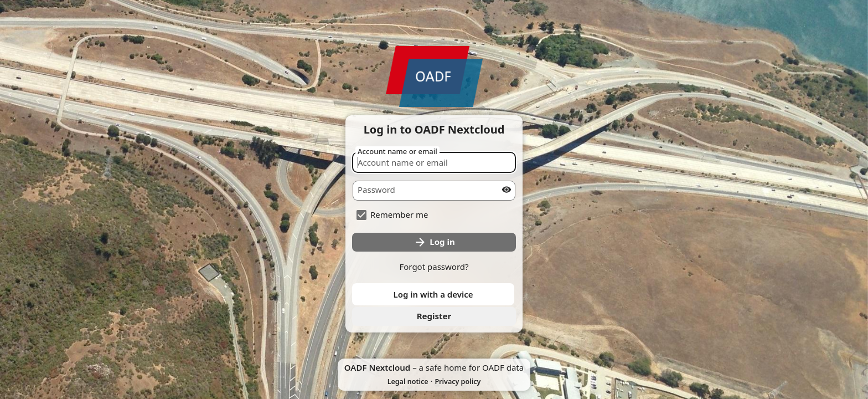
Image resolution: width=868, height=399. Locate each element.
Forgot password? (434, 267)
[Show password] (507, 190)
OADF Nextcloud (377, 367)
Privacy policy (458, 382)
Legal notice (408, 382)
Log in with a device (433, 294)
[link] (434, 316)
